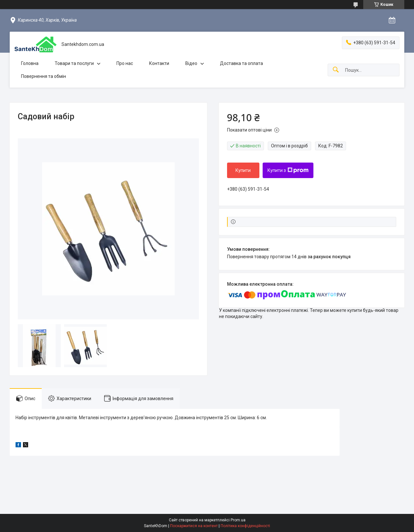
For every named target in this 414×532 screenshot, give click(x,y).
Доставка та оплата (241, 63)
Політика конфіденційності (245, 526)
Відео (191, 63)
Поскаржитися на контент (194, 526)
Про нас (125, 63)
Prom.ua (238, 520)
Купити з (288, 170)
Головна (30, 63)
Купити (243, 170)
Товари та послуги (74, 63)
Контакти (159, 63)
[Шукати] (336, 70)
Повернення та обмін (44, 76)
